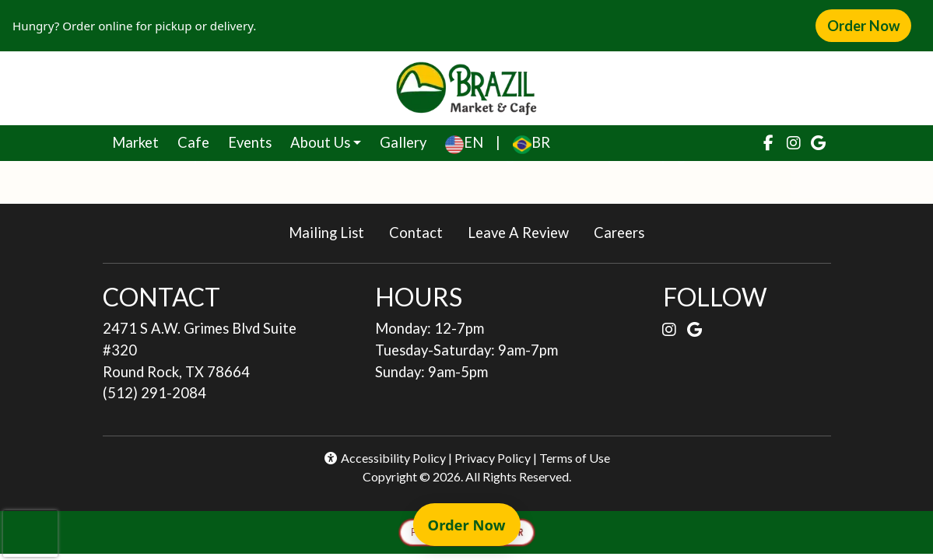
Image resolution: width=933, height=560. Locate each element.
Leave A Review (524, 231)
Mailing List (326, 233)
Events (250, 142)
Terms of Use (575, 458)
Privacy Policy (493, 458)
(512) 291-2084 (154, 393)
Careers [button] (625, 231)
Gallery (403, 142)
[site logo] (466, 88)
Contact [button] (422, 231)
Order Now (869, 25)
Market (140, 141)
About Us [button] (320, 142)
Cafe (198, 141)
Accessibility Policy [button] (384, 458)
